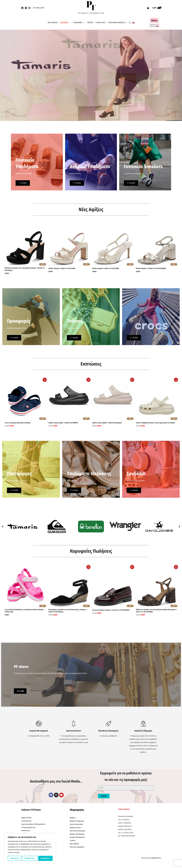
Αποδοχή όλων (45, 858)
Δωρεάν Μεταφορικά (77, 837)
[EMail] (29, 8)
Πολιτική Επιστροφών (78, 831)
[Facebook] (22, 8)
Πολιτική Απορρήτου (77, 847)
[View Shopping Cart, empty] (156, 8)
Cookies (73, 840)
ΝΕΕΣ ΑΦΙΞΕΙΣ (53, 23)
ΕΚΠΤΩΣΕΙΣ (65, 23)
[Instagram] (26, 8)
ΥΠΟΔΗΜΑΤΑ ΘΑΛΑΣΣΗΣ (118, 23)
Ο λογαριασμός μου (28, 827)
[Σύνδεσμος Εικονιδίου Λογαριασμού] (148, 8)
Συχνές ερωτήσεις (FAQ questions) (33, 824)
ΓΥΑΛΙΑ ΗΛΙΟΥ (101, 23)
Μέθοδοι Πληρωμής (77, 821)
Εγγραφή (104, 796)
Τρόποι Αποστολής (76, 824)
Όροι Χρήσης (74, 844)
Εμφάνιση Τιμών (76, 828)
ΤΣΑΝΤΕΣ (90, 23)
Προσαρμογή (14, 858)
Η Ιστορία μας (26, 821)
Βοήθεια (73, 818)
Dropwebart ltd (155, 858)
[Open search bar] (130, 23)
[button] (3, 526)
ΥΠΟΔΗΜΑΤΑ (79, 23)
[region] (30, 848)
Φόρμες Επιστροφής (77, 834)
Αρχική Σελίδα (26, 818)
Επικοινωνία (26, 831)
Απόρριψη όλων (30, 858)
